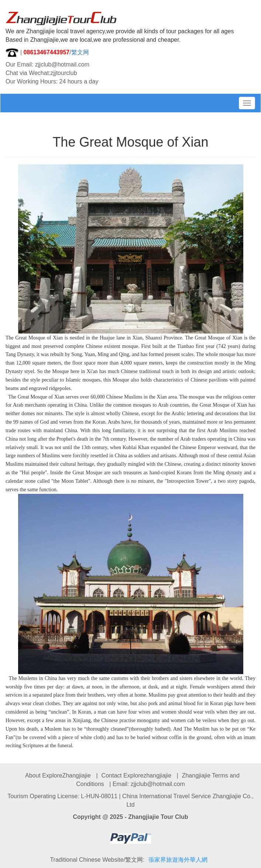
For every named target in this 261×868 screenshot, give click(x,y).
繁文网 (80, 52)
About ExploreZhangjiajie (58, 775)
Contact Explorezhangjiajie (136, 775)
